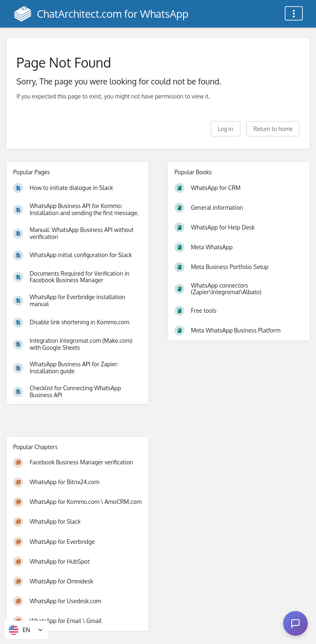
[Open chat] (295, 623)
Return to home (273, 129)
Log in (225, 129)
